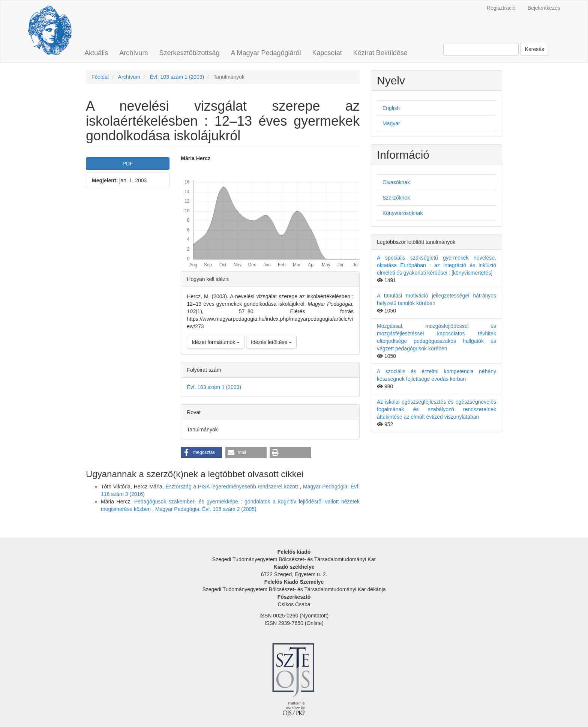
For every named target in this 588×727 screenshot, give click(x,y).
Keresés (535, 49)
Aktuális (96, 53)
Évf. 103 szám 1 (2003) (177, 77)
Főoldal (100, 77)
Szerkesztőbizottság (189, 53)
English (391, 108)
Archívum (133, 53)
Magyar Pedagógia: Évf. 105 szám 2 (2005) (206, 509)
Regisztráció (501, 8)
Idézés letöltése (271, 342)
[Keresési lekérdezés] (481, 49)
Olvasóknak (396, 182)
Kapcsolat (327, 53)
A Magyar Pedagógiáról (266, 53)
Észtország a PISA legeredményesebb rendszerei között (232, 487)
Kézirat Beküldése (380, 53)
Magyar (391, 123)
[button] (201, 452)
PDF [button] (128, 164)
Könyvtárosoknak (403, 213)
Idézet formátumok (216, 342)
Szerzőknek (396, 198)
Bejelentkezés (544, 8)
